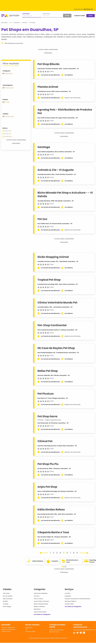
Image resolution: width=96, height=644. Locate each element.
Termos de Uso (6, 631)
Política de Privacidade (56, 630)
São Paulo (6, 593)
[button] (63, 567)
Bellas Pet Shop (48, 371)
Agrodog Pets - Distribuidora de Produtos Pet (65, 111)
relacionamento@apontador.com (85, 630)
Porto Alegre (7, 607)
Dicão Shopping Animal (53, 257)
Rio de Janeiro (8, 596)
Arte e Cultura (38, 599)
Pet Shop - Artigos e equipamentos (49, 420)
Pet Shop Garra (47, 416)
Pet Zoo (42, 219)
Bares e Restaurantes (41, 604)
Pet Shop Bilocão (49, 64)
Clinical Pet (45, 441)
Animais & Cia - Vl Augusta (56, 170)
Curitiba (6, 604)
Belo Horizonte (8, 599)
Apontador (5, 23)
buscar (67, 16)
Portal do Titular (54, 632)
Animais (37, 596)
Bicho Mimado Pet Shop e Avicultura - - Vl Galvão (65, 194)
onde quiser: (46, 14)
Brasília (5, 601)
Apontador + (29, 627)
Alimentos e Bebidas (41, 593)
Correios (68, 593)
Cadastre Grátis (80, 16)
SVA (26, 629)
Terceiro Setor (69, 604)
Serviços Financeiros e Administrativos (77, 599)
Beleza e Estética (39, 607)
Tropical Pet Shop (49, 280)
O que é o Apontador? (8, 627)
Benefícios (37, 609)
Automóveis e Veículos (41, 601)
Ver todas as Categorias (42, 614)
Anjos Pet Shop (47, 487)
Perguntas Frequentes (8, 629)
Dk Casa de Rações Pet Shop (56, 348)
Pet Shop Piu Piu (48, 464)
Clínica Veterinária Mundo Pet (57, 303)
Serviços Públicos (70, 601)
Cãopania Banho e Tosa (53, 532)
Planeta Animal (48, 87)
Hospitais (68, 596)
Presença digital (30, 631)
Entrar (91, 16)
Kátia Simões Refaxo (51, 510)
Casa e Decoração (40, 612)
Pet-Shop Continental (52, 325)
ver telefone (69, 75)
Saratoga (44, 147)
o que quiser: (26, 14)
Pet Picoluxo (46, 394)
